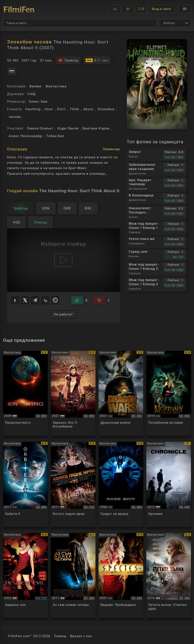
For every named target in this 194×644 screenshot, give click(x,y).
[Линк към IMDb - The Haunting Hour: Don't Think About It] (97, 60)
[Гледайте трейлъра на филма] (68, 60)
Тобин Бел (55, 136)
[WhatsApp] (55, 300)
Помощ (60, 636)
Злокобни (106, 109)
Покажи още (111, 149)
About (88, 109)
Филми (35, 86)
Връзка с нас (81, 636)
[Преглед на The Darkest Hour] (73, 484)
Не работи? (63, 314)
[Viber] (45, 300)
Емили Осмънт (40, 128)
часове (15, 117)
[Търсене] (80, 23)
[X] (25, 300)
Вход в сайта (161, 9)
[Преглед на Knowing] (25, 393)
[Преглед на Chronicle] (169, 484)
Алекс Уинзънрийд (25, 136)
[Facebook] (15, 300)
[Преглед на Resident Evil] (25, 576)
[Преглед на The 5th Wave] (169, 576)
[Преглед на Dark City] (121, 484)
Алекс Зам (38, 101)
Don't (61, 109)
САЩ (31, 94)
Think (75, 109)
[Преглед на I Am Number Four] (73, 576)
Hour (49, 109)
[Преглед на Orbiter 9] (25, 484)
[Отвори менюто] (185, 9)
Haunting (33, 109)
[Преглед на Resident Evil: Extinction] (73, 393)
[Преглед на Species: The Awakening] (121, 576)
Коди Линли (68, 128)
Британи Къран (96, 128)
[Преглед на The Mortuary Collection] (169, 393)
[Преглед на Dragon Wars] (121, 393)
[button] (115, 9)
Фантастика (56, 86)
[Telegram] (35, 300)
